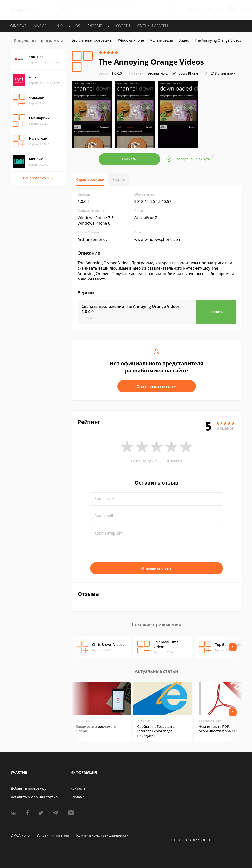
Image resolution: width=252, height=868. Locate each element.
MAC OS (40, 26)
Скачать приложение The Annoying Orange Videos (131, 309)
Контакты (78, 788)
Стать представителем (156, 386)
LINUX (59, 26)
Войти (193, 9)
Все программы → (38, 178)
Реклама (77, 797)
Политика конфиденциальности (102, 835)
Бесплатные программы (92, 40)
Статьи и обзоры (153, 26)
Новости (122, 26)
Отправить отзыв (157, 568)
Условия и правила (53, 835)
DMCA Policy (21, 835)
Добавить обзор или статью (34, 797)
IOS (77, 26)
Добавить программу (29, 788)
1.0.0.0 (110, 73)
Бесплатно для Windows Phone (173, 73)
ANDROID (95, 26)
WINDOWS (18, 26)
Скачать (129, 159)
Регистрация (212, 9)
